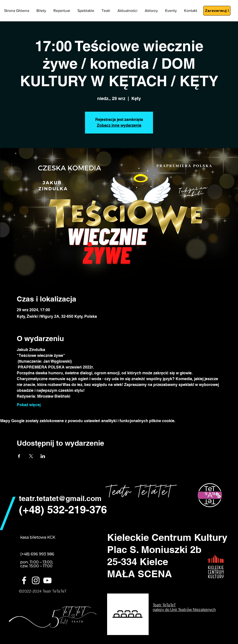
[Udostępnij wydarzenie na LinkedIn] (43, 456)
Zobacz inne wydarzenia (119, 125)
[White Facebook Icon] (24, 580)
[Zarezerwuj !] (217, 11)
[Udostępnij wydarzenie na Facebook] (19, 456)
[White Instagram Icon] (36, 580)
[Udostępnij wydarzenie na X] (31, 456)
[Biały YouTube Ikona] (47, 580)
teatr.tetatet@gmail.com (60, 498)
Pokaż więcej (29, 405)
